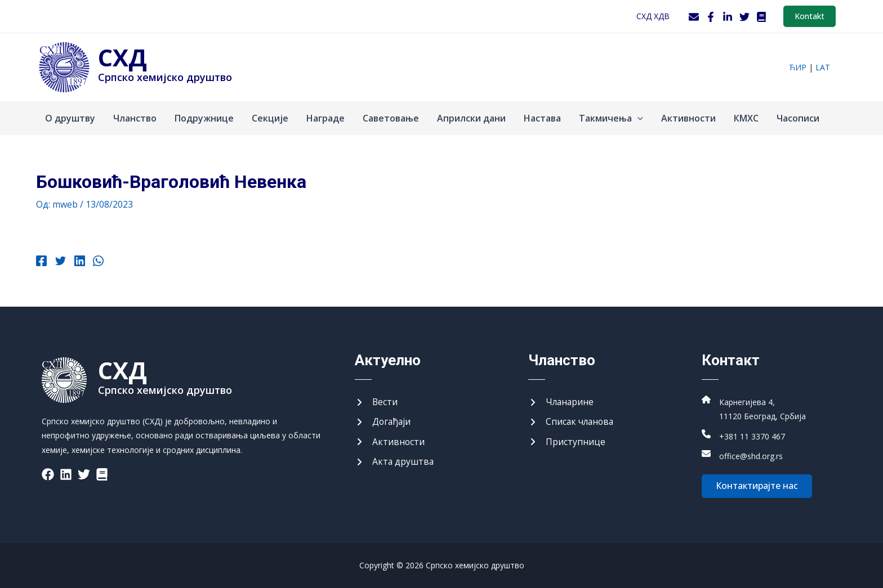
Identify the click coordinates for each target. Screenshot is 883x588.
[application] (637, 118)
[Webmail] (694, 17)
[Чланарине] (562, 402)
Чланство (135, 118)
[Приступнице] (567, 442)
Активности (688, 118)
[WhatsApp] (97, 262)
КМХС (746, 118)
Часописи (798, 118)
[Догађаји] (383, 422)
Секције (270, 118)
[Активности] (390, 442)
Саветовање (391, 118)
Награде (325, 118)
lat (823, 67)
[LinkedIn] (728, 17)
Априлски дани (471, 118)
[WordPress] (761, 17)
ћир (798, 67)
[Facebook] (711, 17)
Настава (542, 118)
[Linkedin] (79, 262)
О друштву (70, 118)
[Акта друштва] (395, 462)
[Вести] (376, 402)
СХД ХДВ (653, 16)
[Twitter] (744, 17)
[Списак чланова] (572, 422)
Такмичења (611, 118)
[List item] (48, 474)
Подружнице (204, 118)
